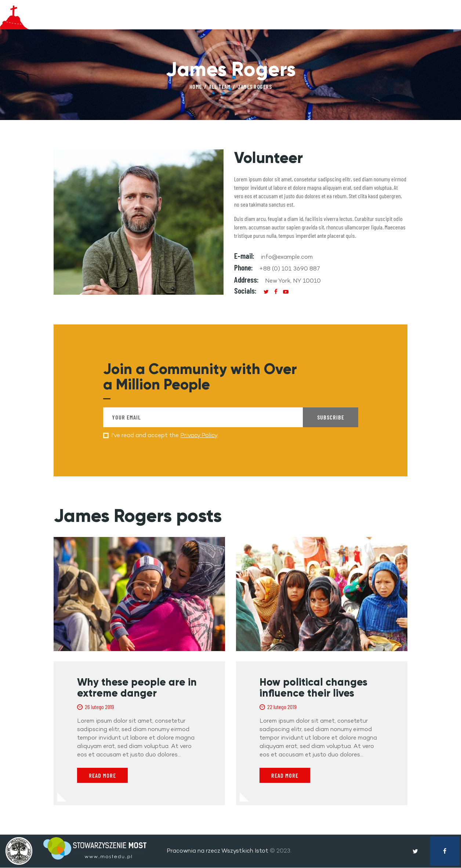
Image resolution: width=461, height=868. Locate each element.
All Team (220, 86)
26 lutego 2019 (99, 708)
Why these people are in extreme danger (137, 689)
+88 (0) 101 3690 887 (290, 268)
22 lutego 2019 (282, 708)
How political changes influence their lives (313, 689)
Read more (102, 776)
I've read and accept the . (165, 435)
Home (196, 86)
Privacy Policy (199, 435)
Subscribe (331, 417)
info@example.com (287, 257)
